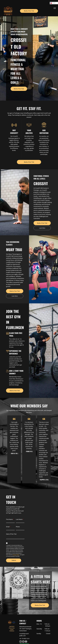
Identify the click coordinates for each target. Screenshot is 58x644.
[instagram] (23, 642)
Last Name (19, 519)
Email (8, 527)
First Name (9, 519)
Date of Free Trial (11, 534)
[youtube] (26, 642)
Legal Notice (12, 626)
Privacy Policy (16, 555)
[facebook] (21, 642)
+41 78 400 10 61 (24, 639)
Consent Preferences (12, 630)
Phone (18, 527)
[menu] (55, 8)
